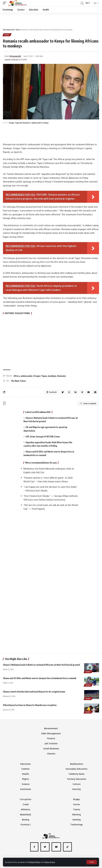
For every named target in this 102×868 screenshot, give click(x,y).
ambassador (27, 376)
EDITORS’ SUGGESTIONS (17, 313)
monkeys (52, 376)
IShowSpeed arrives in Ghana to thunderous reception (30, 705)
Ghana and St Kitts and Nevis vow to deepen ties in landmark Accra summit (40, 678)
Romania (61, 376)
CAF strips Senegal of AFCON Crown (43, 437)
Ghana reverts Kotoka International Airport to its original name (34, 692)
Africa (17, 376)
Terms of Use (49, 862)
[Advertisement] (51, 19)
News (7, 35)
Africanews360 (15, 56)
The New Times (18, 381)
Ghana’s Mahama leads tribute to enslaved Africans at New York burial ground (41, 665)
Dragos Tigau (40, 376)
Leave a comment (88, 403)
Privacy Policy (35, 862)
